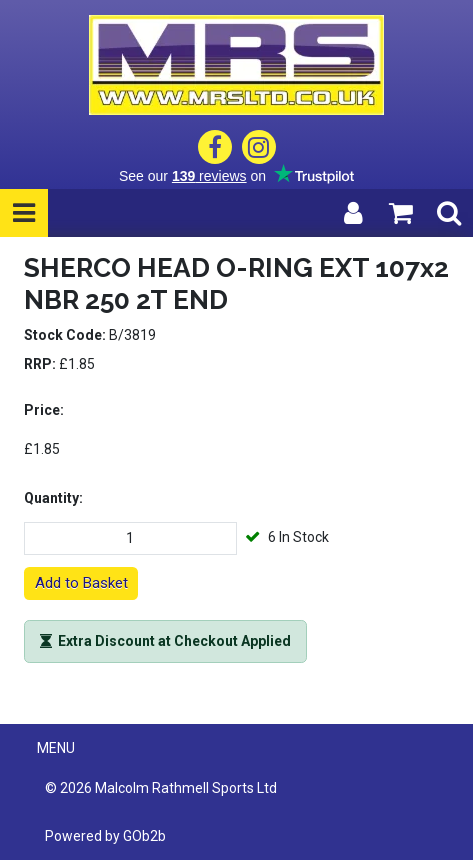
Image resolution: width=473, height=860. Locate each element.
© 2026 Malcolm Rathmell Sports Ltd (161, 788)
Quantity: (53, 498)
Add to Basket (81, 583)
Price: (44, 410)
